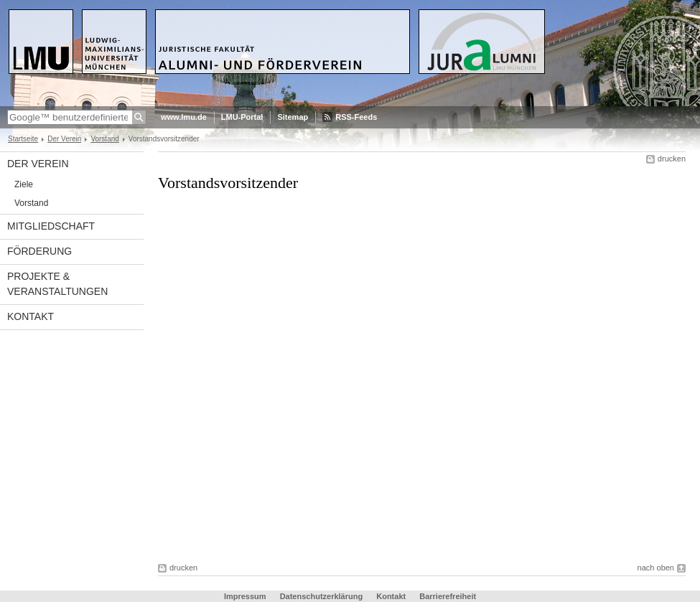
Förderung (39, 251)
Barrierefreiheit (448, 596)
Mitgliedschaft (51, 226)
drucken (672, 159)
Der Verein (64, 139)
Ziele (24, 184)
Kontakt (31, 316)
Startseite (23, 139)
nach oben (656, 568)
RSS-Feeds (356, 117)
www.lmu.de (184, 117)
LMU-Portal (242, 117)
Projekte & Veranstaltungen (57, 284)
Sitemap (293, 117)
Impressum (245, 596)
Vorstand (104, 139)
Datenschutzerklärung (322, 596)
